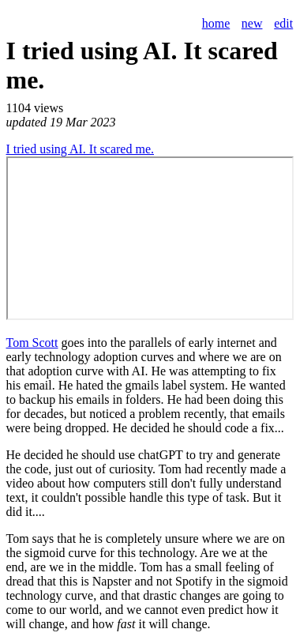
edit (283, 23)
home (216, 23)
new (252, 23)
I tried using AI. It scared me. (81, 149)
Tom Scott (32, 343)
